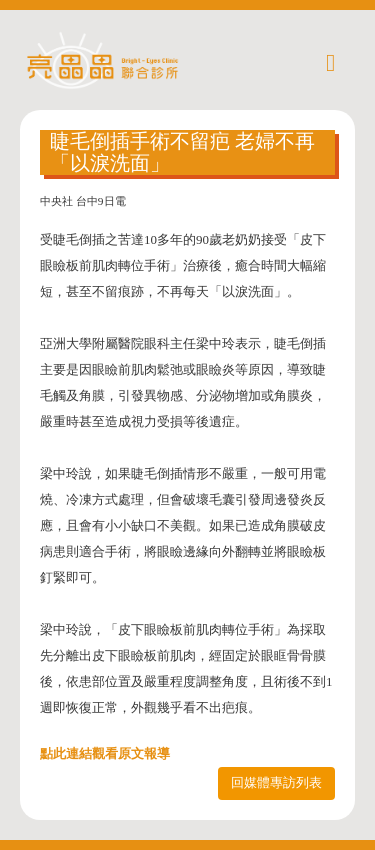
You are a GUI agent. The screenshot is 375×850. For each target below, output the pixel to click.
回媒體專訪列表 (276, 782)
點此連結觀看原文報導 (105, 753)
